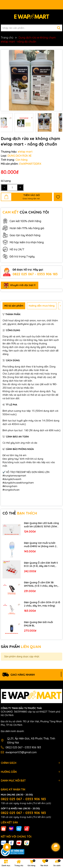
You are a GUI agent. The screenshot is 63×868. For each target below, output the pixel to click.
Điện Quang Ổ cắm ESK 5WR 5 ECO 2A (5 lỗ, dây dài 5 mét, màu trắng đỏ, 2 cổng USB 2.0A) (42, 565)
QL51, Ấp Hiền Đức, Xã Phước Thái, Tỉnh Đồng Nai (31, 740)
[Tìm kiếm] (59, 28)
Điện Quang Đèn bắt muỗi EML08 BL (38, 624)
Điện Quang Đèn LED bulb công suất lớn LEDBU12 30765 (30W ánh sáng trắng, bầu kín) (41, 525)
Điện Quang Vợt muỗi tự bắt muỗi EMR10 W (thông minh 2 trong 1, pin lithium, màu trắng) (41, 545)
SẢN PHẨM (21, 647)
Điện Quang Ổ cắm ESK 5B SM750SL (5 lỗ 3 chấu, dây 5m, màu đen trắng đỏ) (41, 584)
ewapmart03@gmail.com (21, 752)
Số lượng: (6, 181)
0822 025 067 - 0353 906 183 (35, 274)
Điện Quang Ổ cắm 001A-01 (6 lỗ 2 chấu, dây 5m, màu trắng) (42, 604)
